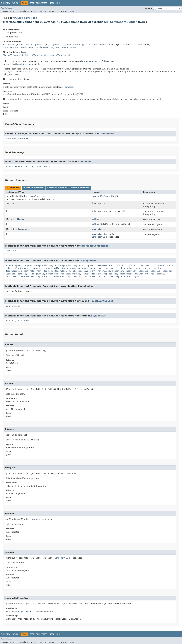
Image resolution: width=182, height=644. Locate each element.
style (102, 276)
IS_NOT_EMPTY (43, 167)
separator (97, 229)
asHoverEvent (105, 265)
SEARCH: (149, 9)
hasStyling (75, 271)
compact (36, 268)
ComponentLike (102, 45)
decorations (156, 268)
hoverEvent (89, 271)
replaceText (110, 274)
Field (21, 11)
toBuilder (11, 251)
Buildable (8, 45)
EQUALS (9, 167)
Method (38, 11)
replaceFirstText (70, 274)
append (9, 265)
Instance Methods (33, 188)
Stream (30, 196)
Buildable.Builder (16, 139)
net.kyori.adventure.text (25, 18)
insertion (118, 271)
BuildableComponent (32, 45)
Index (52, 3)
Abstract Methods (57, 188)
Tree (32, 3)
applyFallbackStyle (45, 265)
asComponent (89, 265)
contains (75, 268)
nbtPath (96, 219)
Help (58, 3)
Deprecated (42, 3)
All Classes (6, 8)
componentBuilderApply (55, 268)
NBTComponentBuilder (120, 22)
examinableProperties (104, 196)
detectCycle (28, 271)
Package (16, 3)
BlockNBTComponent (13, 55)
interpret (97, 203)
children (119, 265)
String (20, 219)
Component (55, 45)
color (170, 265)
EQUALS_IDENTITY (24, 167)
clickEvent (145, 265)
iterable (143, 271)
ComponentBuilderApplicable (77, 45)
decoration (112, 268)
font (39, 271)
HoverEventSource (12, 47)
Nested (14, 11)
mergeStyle (23, 274)
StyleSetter (58, 47)
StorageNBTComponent (59, 55)
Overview (5, 3)
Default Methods (80, 188)
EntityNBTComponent (35, 55)
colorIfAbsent (22, 268)
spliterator (74, 276)
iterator (167, 271)
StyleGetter (43, 47)
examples (68, 87)
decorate (99, 268)
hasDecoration (59, 271)
